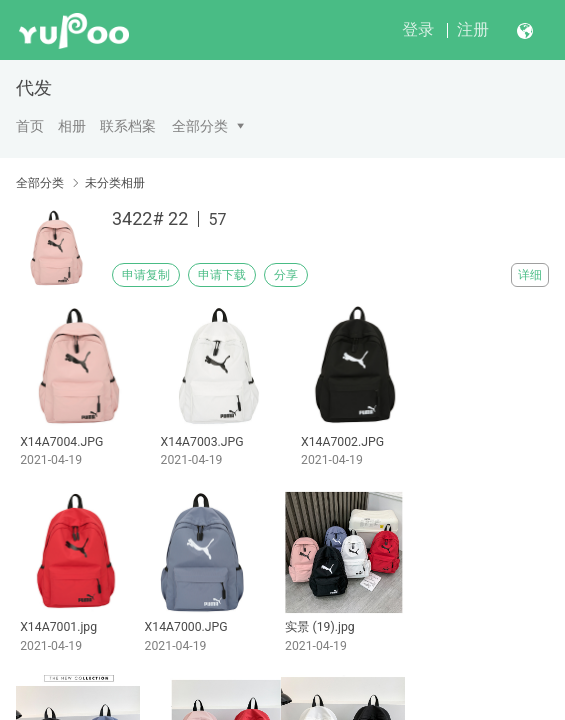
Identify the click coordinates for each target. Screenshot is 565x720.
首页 (30, 126)
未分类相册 (115, 183)
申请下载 (222, 275)
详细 (530, 275)
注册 (473, 29)
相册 (72, 126)
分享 (286, 275)
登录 (418, 29)
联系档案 (128, 126)
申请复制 (146, 275)
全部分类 (200, 126)
